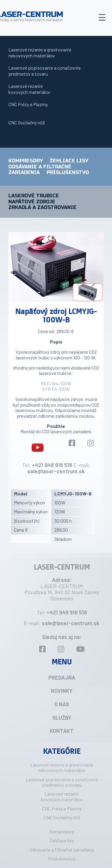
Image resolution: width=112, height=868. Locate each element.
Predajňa (62, 678)
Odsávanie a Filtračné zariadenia (62, 850)
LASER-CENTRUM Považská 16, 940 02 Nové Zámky (62, 589)
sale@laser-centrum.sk (56, 471)
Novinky (62, 691)
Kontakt (62, 731)
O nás (62, 704)
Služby (62, 718)
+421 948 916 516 (52, 465)
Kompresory (26, 161)
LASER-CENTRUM (62, 567)
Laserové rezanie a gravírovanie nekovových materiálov (40, 52)
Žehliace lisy (69, 161)
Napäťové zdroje (32, 202)
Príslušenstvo (68, 172)
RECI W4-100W (56, 383)
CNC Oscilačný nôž (27, 122)
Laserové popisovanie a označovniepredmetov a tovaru (45, 71)
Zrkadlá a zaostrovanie (42, 208)
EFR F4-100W (56, 389)
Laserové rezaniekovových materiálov (29, 89)
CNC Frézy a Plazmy (28, 104)
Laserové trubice (34, 196)
